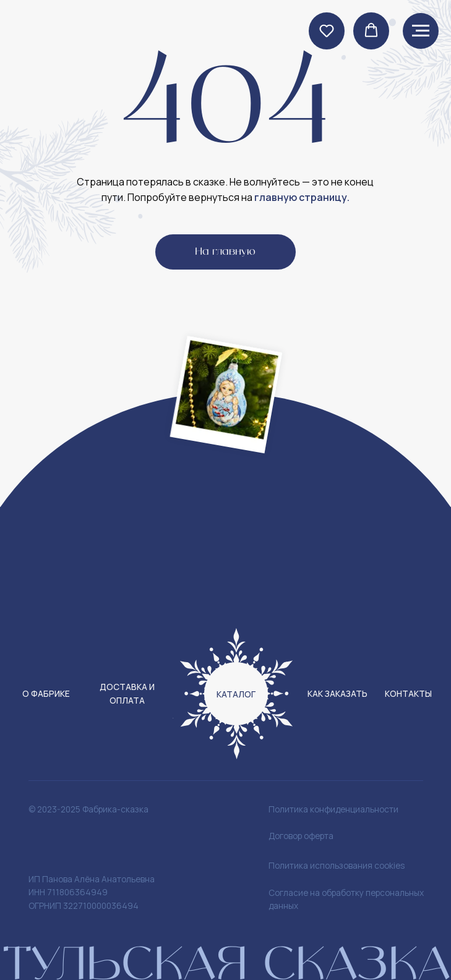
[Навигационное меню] (421, 31)
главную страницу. (302, 197)
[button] (327, 30)
